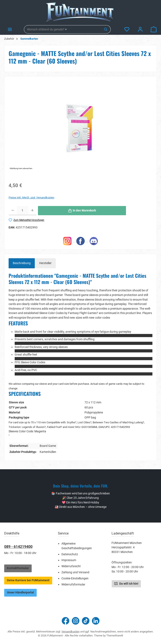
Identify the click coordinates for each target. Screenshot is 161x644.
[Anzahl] (23, 211)
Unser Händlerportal (20, 593)
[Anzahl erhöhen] (32, 211)
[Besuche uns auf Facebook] (66, 621)
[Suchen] (106, 29)
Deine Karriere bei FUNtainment (28, 580)
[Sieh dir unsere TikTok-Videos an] (86, 621)
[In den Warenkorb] (82, 211)
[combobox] (63, 29)
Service (63, 533)
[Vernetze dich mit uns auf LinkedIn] (96, 621)
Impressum (69, 560)
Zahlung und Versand (75, 572)
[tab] (22, 263)
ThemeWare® (115, 636)
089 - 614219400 (18, 547)
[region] (80, 126)
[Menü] (10, 29)
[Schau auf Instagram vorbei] (76, 621)
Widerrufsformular (73, 585)
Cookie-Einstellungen (75, 578)
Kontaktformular (18, 568)
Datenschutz (70, 554)
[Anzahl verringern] (13, 211)
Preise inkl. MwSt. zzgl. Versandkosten (31, 198)
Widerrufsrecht (71, 566)
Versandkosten (70, 632)
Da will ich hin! (126, 583)
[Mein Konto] (140, 29)
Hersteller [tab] (45, 263)
